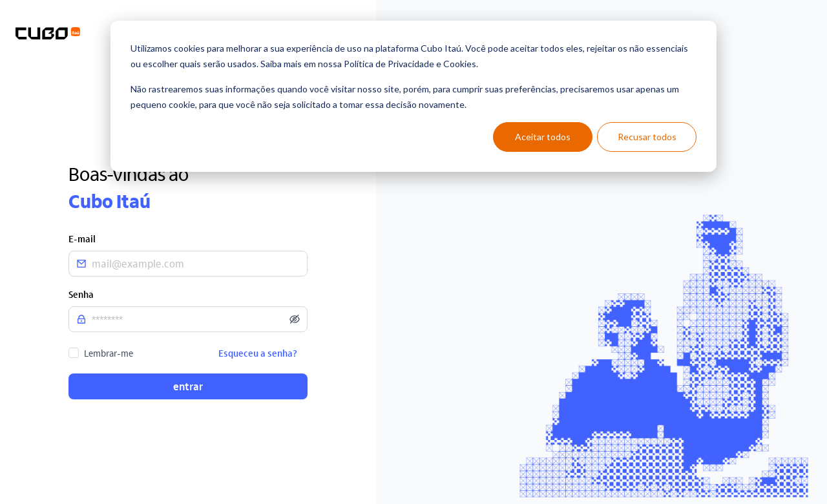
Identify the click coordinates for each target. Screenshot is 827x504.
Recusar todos (647, 137)
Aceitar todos (543, 137)
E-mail (82, 238)
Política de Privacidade (389, 64)
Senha (81, 294)
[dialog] (413, 96)
